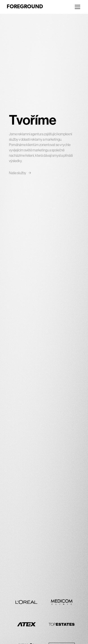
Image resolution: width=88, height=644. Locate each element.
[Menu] (77, 7)
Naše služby (20, 173)
